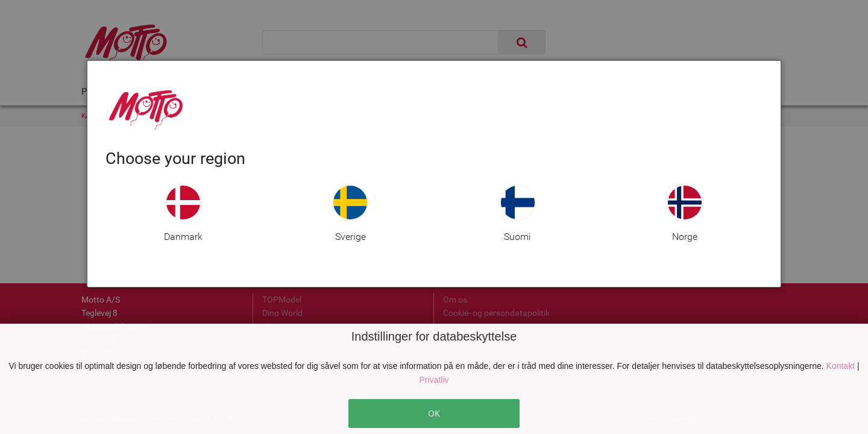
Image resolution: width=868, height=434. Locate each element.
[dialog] (434, 174)
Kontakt (842, 366)
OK (434, 413)
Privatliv (434, 380)
